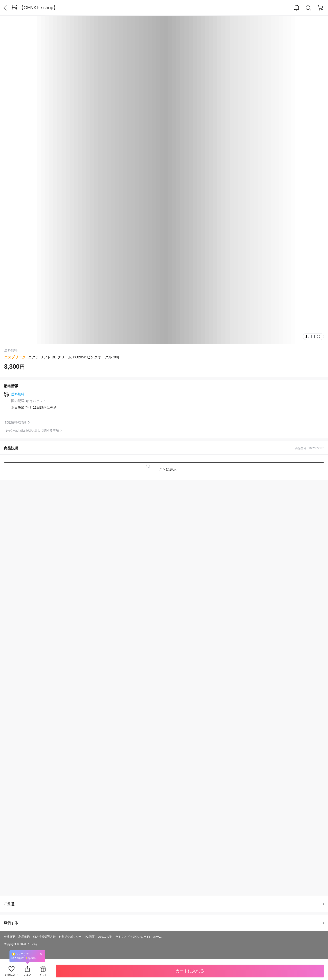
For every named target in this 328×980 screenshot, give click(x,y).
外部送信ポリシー (70, 937)
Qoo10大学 (105, 937)
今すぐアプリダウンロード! (133, 937)
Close (41, 954)
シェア (27, 975)
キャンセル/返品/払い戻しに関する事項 (32, 430)
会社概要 (9, 937)
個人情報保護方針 (44, 937)
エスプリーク (15, 357)
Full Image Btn (319, 337)
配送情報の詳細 (16, 422)
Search (309, 8)
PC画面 (90, 937)
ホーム (157, 937)
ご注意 (164, 904)
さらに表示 (167, 469)
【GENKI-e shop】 (38, 8)
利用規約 (24, 937)
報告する (164, 923)
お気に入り (12, 975)
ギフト (43, 975)
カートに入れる (190, 971)
